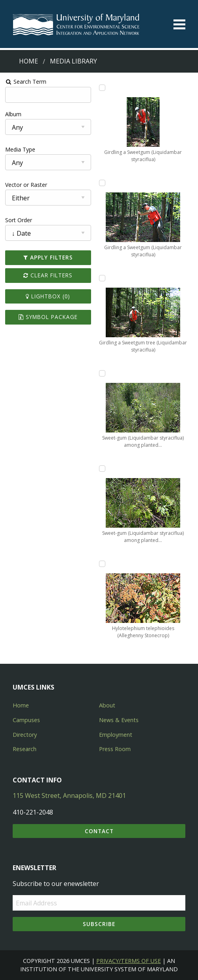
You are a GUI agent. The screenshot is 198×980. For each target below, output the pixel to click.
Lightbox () (48, 296)
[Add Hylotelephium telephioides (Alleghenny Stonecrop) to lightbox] (102, 564)
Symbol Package (48, 317)
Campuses (26, 720)
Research (25, 749)
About (107, 705)
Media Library (73, 61)
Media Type (20, 149)
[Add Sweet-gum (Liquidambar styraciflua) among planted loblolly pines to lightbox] (102, 373)
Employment (116, 735)
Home (29, 61)
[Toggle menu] (179, 24)
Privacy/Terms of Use (129, 961)
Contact (99, 831)
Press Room (115, 749)
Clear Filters (48, 275)
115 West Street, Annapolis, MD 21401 (69, 796)
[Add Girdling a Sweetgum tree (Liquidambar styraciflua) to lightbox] (102, 278)
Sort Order (19, 220)
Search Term (26, 82)
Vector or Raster (26, 185)
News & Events (119, 720)
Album (13, 114)
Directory (25, 735)
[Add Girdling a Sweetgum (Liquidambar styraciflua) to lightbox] (102, 88)
